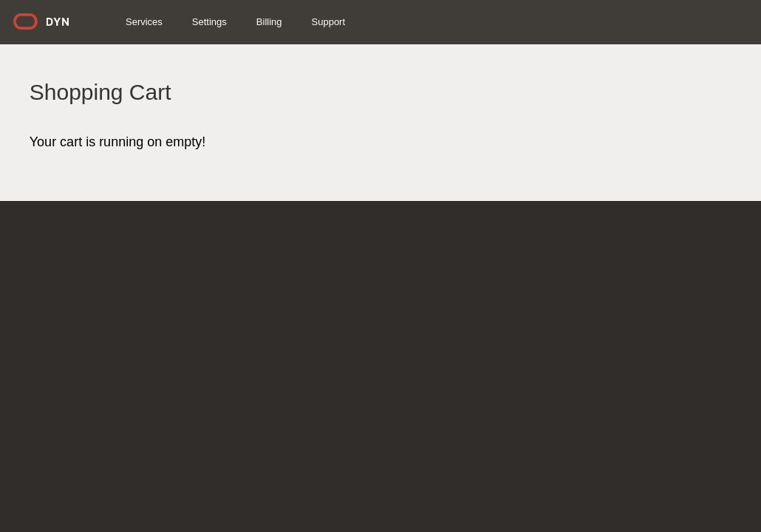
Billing (301, 22)
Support (361, 22)
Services (176, 22)
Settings (241, 22)
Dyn (82, 27)
